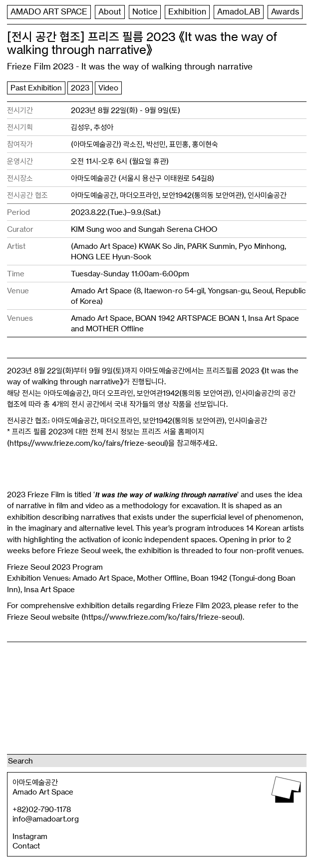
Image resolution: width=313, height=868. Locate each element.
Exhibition (196, 12)
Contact (26, 846)
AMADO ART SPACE (52, 12)
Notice (153, 12)
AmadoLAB (249, 12)
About (116, 12)
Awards (25, 30)
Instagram (30, 836)
